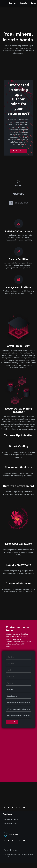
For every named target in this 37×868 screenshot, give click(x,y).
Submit (12, 722)
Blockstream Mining (11, 824)
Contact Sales (18, 151)
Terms (6, 850)
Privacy (15, 850)
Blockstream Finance (11, 820)
